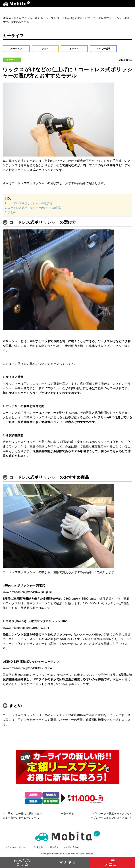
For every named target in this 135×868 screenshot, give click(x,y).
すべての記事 (103, 49)
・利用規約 (38, 847)
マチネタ (68, 862)
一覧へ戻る (68, 814)
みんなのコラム (22, 862)
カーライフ (16, 49)
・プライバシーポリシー (15, 847)
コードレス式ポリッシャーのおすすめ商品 (34, 208)
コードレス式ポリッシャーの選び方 (30, 203)
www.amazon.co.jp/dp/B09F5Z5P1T (27, 628)
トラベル (74, 49)
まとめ (12, 212)
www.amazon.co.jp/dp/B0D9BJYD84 (27, 668)
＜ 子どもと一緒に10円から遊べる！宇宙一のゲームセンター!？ (22, 816)
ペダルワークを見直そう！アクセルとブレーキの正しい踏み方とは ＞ (111, 816)
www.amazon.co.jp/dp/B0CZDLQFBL (28, 592)
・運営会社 (53, 847)
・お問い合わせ (71, 847)
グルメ (45, 49)
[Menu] (113, 862)
